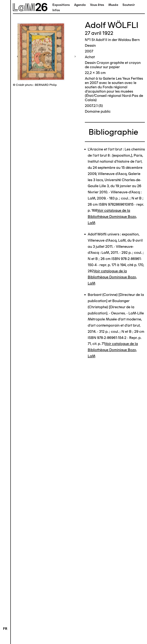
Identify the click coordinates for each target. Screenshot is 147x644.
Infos (56, 10)
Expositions (61, 5)
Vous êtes (97, 5)
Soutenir (129, 5)
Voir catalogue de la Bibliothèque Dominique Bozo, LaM (112, 217)
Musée (113, 5)
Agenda (80, 5)
